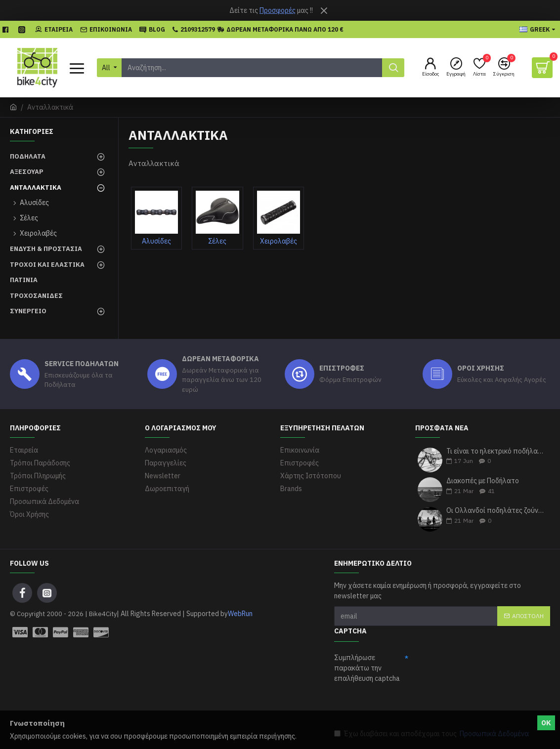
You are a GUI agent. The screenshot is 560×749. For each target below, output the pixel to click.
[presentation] (409, 706)
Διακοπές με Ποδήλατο (483, 481)
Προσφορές (278, 10)
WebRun (240, 614)
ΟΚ (546, 723)
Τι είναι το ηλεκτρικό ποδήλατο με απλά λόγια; (495, 451)
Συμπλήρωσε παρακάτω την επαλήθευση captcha (367, 668)
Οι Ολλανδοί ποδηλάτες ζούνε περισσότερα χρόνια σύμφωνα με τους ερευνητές (495, 511)
